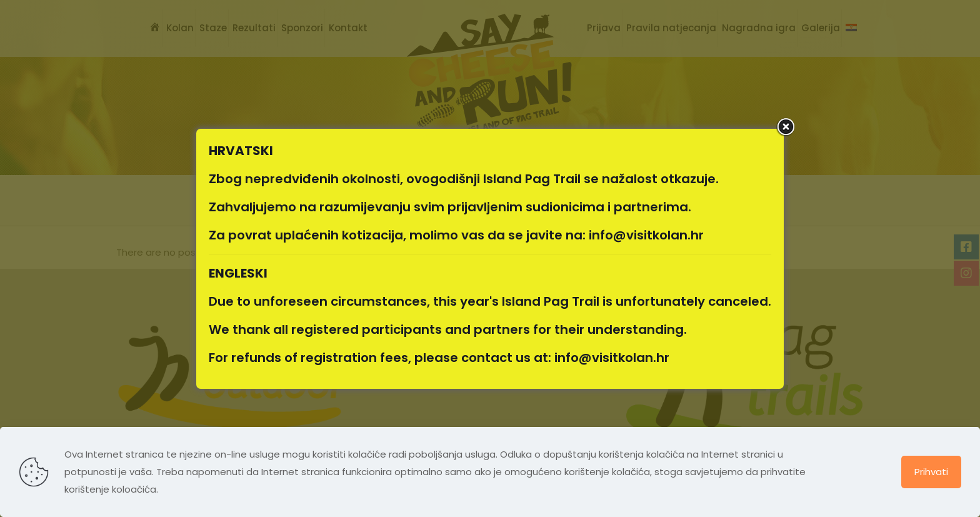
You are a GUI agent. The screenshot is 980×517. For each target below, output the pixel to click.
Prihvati (931, 472)
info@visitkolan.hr (646, 235)
